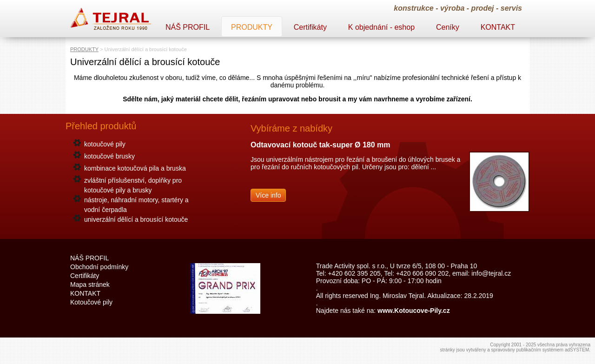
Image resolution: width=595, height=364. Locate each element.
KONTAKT (498, 27)
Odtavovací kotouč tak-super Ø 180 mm (321, 145)
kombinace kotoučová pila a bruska (135, 168)
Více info (268, 195)
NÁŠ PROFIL (188, 27)
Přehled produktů (101, 126)
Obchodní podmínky (99, 267)
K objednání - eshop (381, 27)
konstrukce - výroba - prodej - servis (458, 8)
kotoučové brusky (109, 156)
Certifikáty (310, 27)
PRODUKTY (84, 49)
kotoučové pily (105, 144)
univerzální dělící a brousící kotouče (136, 219)
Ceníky (448, 27)
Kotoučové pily (91, 302)
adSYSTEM (577, 350)
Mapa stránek (90, 285)
